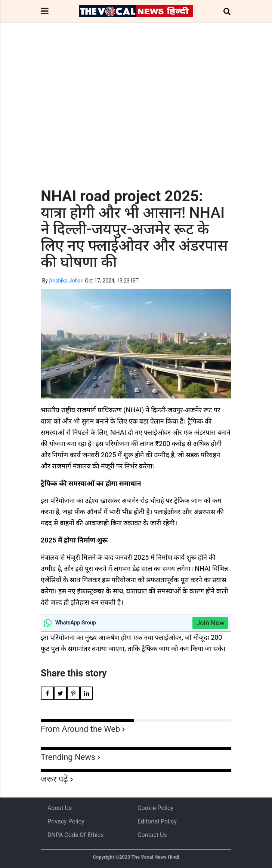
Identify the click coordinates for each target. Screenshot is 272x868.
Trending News (68, 757)
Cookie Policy (155, 808)
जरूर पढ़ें (54, 779)
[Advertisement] (136, 119)
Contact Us (152, 835)
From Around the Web (80, 729)
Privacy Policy (66, 821)
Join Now (210, 623)
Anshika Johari (66, 281)
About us (60, 808)
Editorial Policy (157, 821)
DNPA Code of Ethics (76, 835)
